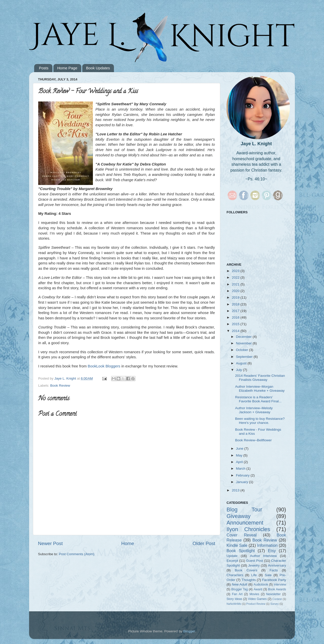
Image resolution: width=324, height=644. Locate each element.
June (240, 449)
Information (267, 545)
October (242, 350)
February (243, 475)
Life (254, 575)
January (242, 482)
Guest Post (255, 561)
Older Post (204, 543)
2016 (236, 317)
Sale (268, 575)
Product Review (256, 604)
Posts (44, 68)
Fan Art (237, 594)
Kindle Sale (237, 545)
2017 (236, 311)
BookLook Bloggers (104, 366)
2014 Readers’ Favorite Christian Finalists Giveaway (260, 378)
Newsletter (274, 594)
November (244, 343)
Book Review (60, 386)
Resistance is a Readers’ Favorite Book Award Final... (258, 399)
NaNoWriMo (234, 604)
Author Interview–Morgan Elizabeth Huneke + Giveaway (260, 389)
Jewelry (254, 565)
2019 (236, 297)
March (241, 469)
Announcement (245, 523)
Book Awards (277, 589)
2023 (236, 271)
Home (128, 543)
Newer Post (50, 543)
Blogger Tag (240, 589)
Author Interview (263, 556)
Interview (280, 585)
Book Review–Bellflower (254, 440)
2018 (236, 304)
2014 (236, 331)
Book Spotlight (241, 551)
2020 (236, 291)
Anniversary (277, 565)
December (244, 337)
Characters (235, 575)
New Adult (240, 584)
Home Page (67, 68)
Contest (277, 599)
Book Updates (98, 68)
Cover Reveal (242, 535)
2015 (236, 324)
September (245, 357)
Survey (275, 604)
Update (232, 556)
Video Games (257, 599)
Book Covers (246, 570)
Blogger (189, 631)
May (240, 455)
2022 (236, 277)
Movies (254, 594)
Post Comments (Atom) (77, 554)
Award (258, 589)
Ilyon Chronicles (248, 529)
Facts (274, 570)
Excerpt (232, 561)
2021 (236, 284)
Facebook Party (274, 580)
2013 (236, 490)
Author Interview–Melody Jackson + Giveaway (254, 410)
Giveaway (239, 516)
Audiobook (261, 585)
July (239, 370)
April (240, 462)
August (242, 363)
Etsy (272, 551)
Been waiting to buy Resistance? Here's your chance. (260, 421)
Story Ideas (234, 599)
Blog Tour (244, 510)
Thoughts (249, 580)
